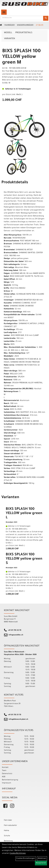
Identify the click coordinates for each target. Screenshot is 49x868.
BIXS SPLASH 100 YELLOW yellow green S (24, 559)
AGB (4, 777)
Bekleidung (8, 841)
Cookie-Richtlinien (18, 854)
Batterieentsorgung (10, 780)
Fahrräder (9, 25)
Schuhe (7, 836)
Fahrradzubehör (10, 825)
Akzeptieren (41, 863)
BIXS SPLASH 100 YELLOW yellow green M (21, 57)
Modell (8, 33)
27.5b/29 (39, 25)
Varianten (9, 39)
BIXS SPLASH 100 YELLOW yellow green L (24, 514)
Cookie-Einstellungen (26, 859)
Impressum (6, 783)
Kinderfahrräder (25, 25)
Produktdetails (24, 33)
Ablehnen (42, 859)
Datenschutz (7, 774)
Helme (6, 831)
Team (4, 771)
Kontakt (5, 768)
